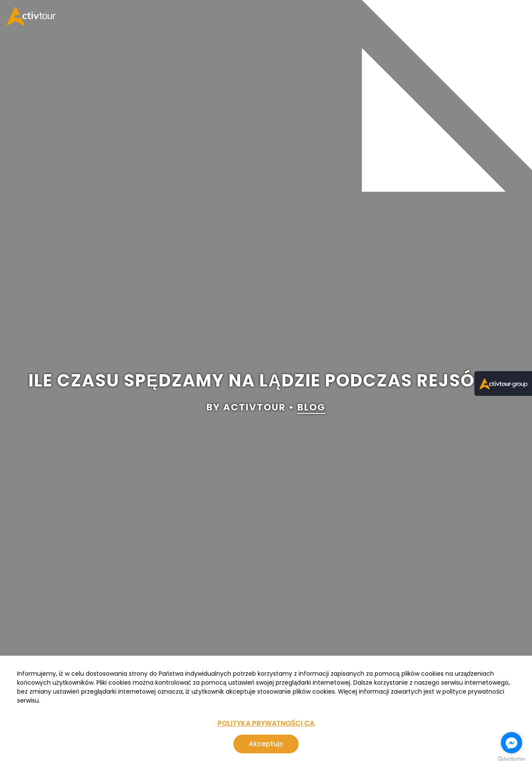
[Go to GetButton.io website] (512, 759)
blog (311, 408)
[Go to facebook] (512, 743)
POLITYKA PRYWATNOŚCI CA (266, 723)
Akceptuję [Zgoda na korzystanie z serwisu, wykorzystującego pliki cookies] (266, 744)
